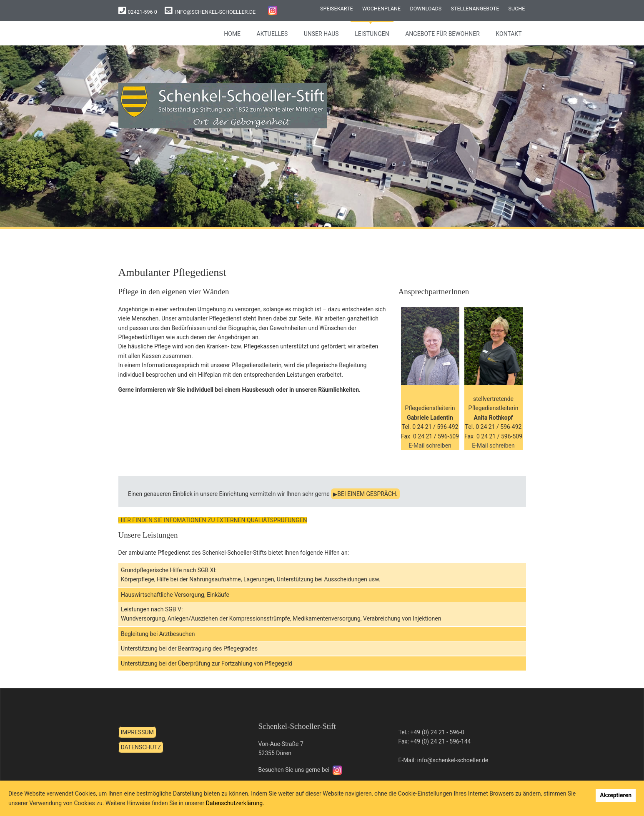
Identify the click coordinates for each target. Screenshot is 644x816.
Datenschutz (141, 747)
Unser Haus (321, 34)
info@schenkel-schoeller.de (215, 12)
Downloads (426, 9)
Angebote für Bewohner (442, 34)
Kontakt (509, 34)
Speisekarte (337, 9)
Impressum (137, 732)
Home (232, 34)
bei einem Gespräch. (367, 494)
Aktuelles (272, 34)
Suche (517, 9)
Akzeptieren (616, 795)
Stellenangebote (475, 9)
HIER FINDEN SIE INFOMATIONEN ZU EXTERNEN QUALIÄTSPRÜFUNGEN (213, 520)
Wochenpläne (381, 9)
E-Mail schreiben (430, 446)
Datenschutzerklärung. (235, 803)
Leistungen (372, 34)
